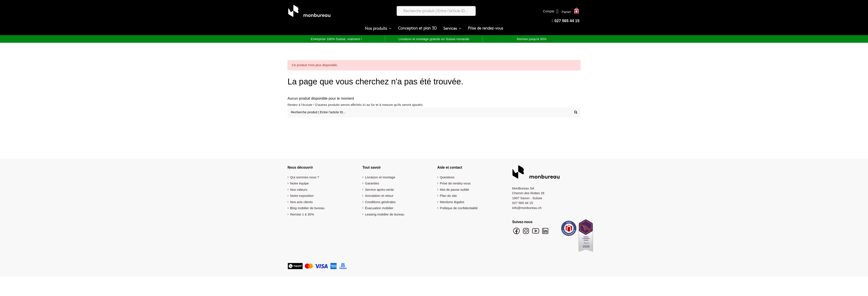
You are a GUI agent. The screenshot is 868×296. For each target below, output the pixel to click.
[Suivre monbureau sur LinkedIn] (545, 233)
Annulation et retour (379, 196)
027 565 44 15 (566, 21)
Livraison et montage (380, 177)
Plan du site (448, 196)
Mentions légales (452, 202)
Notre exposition (302, 196)
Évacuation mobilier (379, 208)
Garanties (372, 183)
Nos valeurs (299, 190)
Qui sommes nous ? (305, 177)
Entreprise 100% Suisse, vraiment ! (336, 39)
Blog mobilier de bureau (307, 208)
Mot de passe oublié (454, 190)
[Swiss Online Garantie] (569, 229)
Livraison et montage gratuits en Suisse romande (434, 39)
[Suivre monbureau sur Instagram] (526, 233)
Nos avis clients (301, 202)
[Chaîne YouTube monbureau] (536, 233)
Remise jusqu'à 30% (532, 39)
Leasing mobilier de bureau (385, 214)
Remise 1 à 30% (302, 214)
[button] (378, 29)
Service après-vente (379, 190)
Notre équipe (299, 183)
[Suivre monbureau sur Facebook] (517, 233)
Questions (447, 177)
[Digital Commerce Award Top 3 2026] (586, 237)
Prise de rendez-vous (455, 183)
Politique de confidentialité (459, 208)
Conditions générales (380, 202)
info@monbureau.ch (527, 208)
